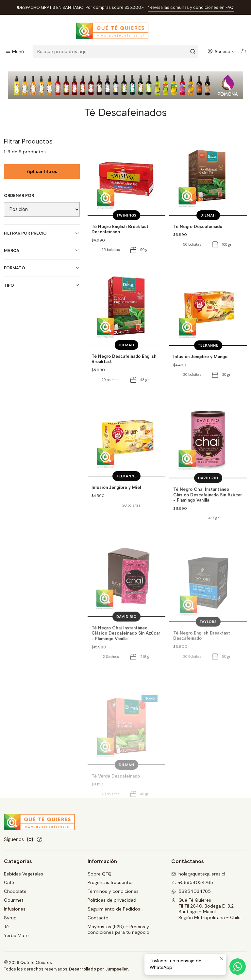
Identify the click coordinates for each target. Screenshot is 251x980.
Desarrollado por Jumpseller (99, 969)
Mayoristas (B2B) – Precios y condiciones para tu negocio (118, 930)
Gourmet (14, 900)
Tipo (42, 285)
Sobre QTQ (100, 874)
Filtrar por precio (42, 233)
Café (9, 882)
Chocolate (15, 891)
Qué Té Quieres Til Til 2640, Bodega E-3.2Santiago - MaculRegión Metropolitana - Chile (206, 909)
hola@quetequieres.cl (198, 874)
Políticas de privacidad (112, 900)
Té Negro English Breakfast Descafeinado (120, 229)
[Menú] (15, 52)
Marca (42, 250)
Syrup (10, 918)
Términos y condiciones (113, 891)
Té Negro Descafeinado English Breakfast (124, 378)
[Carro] (243, 52)
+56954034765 (192, 882)
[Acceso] (221, 52)
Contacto (98, 918)
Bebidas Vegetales (24, 874)
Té (6, 927)
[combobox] (116, 51)
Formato (42, 268)
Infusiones (15, 909)
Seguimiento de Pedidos (114, 909)
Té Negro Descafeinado (198, 226)
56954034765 (191, 891)
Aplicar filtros (42, 172)
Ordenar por (19, 196)
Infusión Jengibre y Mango (200, 384)
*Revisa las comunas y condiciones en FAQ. (191, 7)
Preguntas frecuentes (111, 882)
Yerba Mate (16, 935)
